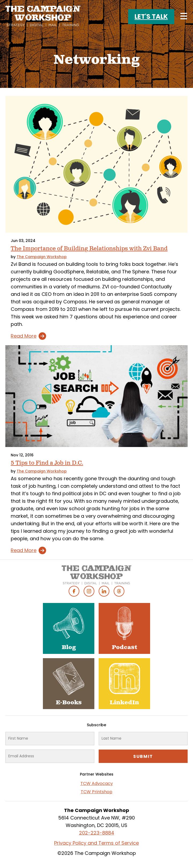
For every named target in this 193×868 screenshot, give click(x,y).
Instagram (89, 591)
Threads (119, 591)
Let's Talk (151, 16)
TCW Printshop (96, 792)
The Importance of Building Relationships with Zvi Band (89, 249)
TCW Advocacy (97, 783)
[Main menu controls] (184, 16)
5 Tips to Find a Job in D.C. (47, 463)
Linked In (104, 591)
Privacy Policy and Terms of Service (96, 843)
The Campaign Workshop (42, 257)
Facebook (74, 591)
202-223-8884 (97, 833)
